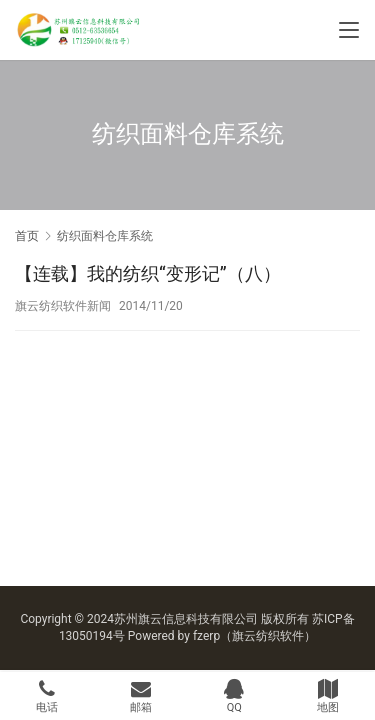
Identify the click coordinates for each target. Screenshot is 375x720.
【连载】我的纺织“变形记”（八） (148, 273)
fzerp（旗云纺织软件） (254, 636)
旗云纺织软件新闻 (63, 306)
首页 (27, 236)
